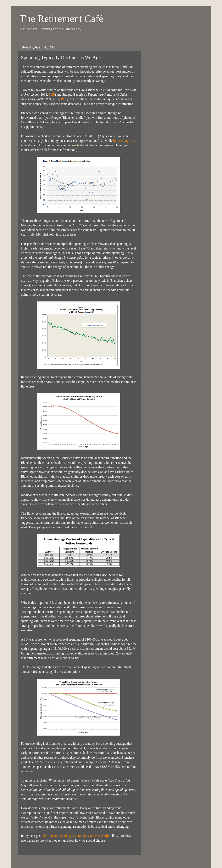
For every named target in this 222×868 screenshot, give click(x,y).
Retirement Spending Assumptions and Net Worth (76, 836)
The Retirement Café (62, 19)
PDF (52, 94)
